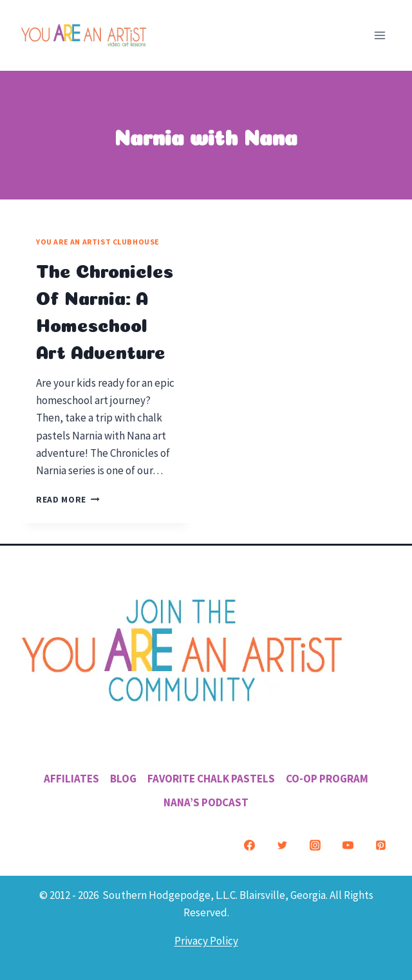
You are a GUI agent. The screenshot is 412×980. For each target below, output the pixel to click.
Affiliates (71, 779)
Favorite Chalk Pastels (211, 779)
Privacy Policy (206, 941)
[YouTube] (348, 846)
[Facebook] (249, 846)
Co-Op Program (327, 779)
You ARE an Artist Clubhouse (98, 242)
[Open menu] (379, 35)
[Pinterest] (380, 846)
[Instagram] (315, 846)
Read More (68, 500)
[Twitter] (282, 846)
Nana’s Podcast (206, 802)
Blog (123, 779)
